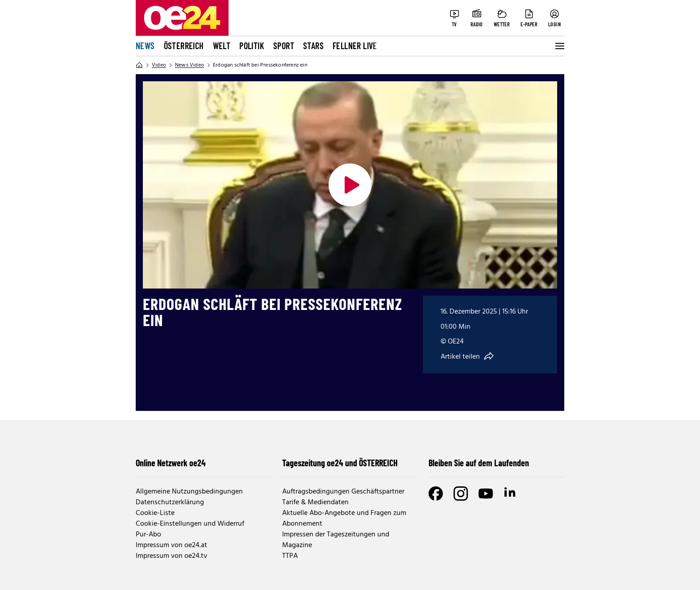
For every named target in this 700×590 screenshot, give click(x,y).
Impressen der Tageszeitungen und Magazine (336, 540)
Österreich (184, 46)
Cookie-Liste (155, 513)
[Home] (139, 65)
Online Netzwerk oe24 (171, 463)
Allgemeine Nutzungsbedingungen (189, 492)
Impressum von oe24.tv (171, 556)
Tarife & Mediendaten (315, 502)
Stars (313, 46)
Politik (252, 46)
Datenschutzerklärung (170, 502)
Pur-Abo (148, 535)
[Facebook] (436, 494)
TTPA (290, 556)
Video (159, 65)
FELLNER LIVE (355, 46)
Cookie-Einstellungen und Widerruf (190, 524)
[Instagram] (461, 494)
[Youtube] (486, 494)
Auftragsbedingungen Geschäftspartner (343, 492)
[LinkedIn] (511, 494)
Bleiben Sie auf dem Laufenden (479, 463)
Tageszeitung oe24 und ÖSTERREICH (340, 463)
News (145, 46)
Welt (222, 46)
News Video (190, 65)
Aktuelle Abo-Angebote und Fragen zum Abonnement (344, 519)
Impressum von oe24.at (171, 545)
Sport (284, 46)
